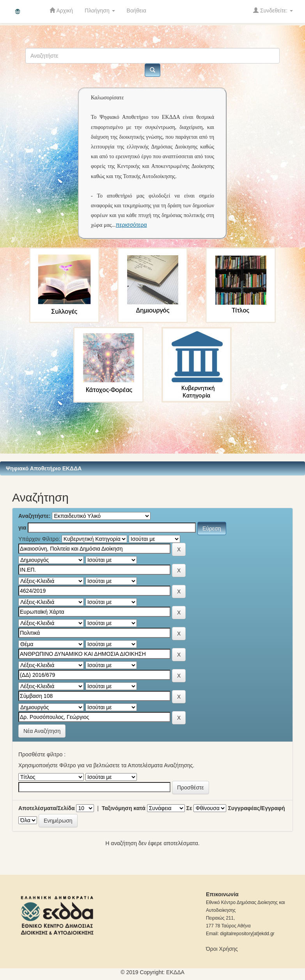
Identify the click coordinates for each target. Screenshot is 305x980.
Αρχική (61, 10)
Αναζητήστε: (35, 516)
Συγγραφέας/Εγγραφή (256, 808)
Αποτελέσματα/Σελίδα (47, 808)
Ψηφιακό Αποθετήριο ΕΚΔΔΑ (44, 468)
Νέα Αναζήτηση (42, 731)
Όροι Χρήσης (222, 949)
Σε (189, 808)
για (22, 528)
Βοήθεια (137, 11)
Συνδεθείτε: (273, 10)
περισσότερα (131, 225)
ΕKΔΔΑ (175, 972)
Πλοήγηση (100, 11)
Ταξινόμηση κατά (124, 808)
